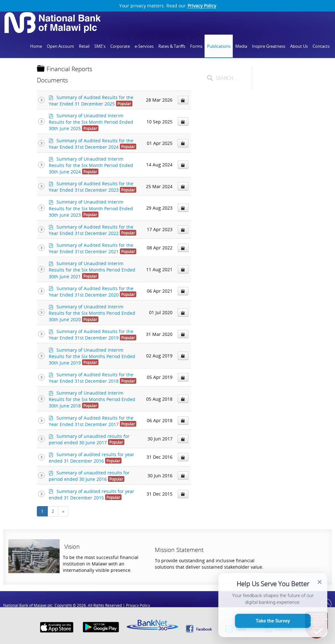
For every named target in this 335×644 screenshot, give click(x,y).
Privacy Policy (202, 6)
